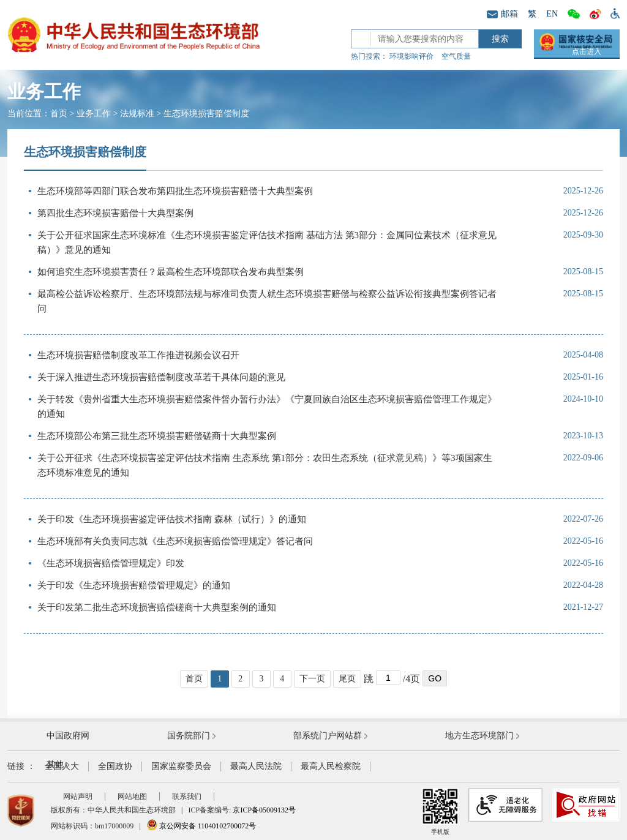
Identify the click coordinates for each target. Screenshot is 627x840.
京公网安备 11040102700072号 (201, 826)
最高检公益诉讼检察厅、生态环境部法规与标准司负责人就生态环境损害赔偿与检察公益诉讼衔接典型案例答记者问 (267, 301)
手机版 (440, 812)
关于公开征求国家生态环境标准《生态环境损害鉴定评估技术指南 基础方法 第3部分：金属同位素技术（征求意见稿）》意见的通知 (267, 242)
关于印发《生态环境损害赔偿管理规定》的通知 (134, 585)
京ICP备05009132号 (264, 810)
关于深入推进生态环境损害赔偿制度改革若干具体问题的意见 (161, 377)
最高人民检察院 (331, 766)
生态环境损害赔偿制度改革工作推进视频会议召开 (138, 355)
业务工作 (94, 114)
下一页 (312, 679)
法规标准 (137, 114)
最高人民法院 (256, 766)
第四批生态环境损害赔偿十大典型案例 (115, 213)
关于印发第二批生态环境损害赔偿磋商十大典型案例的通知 (157, 607)
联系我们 (187, 797)
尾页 (347, 679)
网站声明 (78, 797)
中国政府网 (68, 736)
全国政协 (115, 766)
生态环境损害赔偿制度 (206, 114)
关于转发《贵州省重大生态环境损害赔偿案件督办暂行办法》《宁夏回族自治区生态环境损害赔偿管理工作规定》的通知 (267, 407)
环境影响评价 (411, 56)
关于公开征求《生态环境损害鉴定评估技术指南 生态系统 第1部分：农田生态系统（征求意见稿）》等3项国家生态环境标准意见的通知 (265, 465)
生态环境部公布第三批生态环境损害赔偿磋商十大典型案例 (157, 436)
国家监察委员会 (181, 766)
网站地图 (132, 797)
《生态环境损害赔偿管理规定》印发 (111, 563)
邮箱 (502, 14)
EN (552, 14)
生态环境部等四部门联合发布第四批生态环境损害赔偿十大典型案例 (175, 191)
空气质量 (456, 56)
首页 (59, 114)
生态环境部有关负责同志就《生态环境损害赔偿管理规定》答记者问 (175, 541)
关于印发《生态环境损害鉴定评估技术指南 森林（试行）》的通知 (172, 519)
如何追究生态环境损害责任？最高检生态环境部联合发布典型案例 (171, 272)
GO (435, 678)
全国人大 (62, 766)
